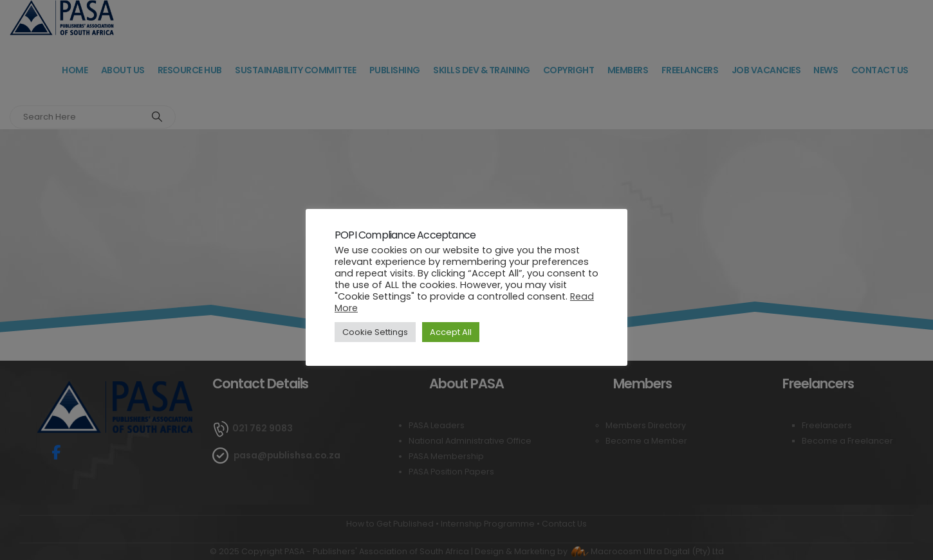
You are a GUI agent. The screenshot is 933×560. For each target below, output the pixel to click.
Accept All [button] (451, 332)
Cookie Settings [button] (375, 332)
